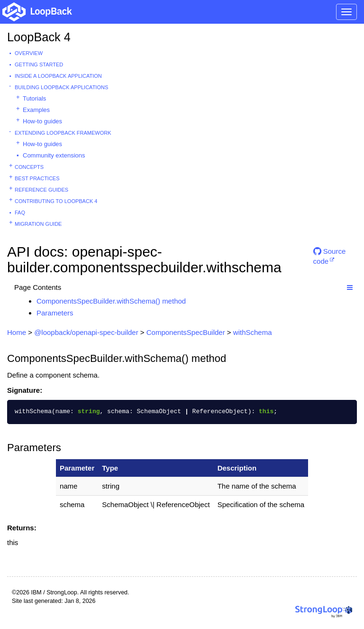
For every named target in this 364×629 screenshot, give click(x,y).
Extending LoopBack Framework (63, 133)
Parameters (55, 313)
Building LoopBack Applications (61, 87)
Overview (29, 53)
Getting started (39, 65)
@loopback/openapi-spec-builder (86, 332)
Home (17, 332)
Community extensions (54, 155)
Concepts (29, 167)
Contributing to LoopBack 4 (56, 201)
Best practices (37, 178)
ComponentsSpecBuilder (186, 332)
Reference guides (41, 190)
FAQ (20, 213)
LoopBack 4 (39, 37)
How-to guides (42, 121)
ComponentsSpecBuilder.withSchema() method (111, 301)
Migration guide (38, 224)
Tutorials (34, 98)
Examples (36, 110)
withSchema (253, 332)
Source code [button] (330, 255)
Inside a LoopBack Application (58, 76)
